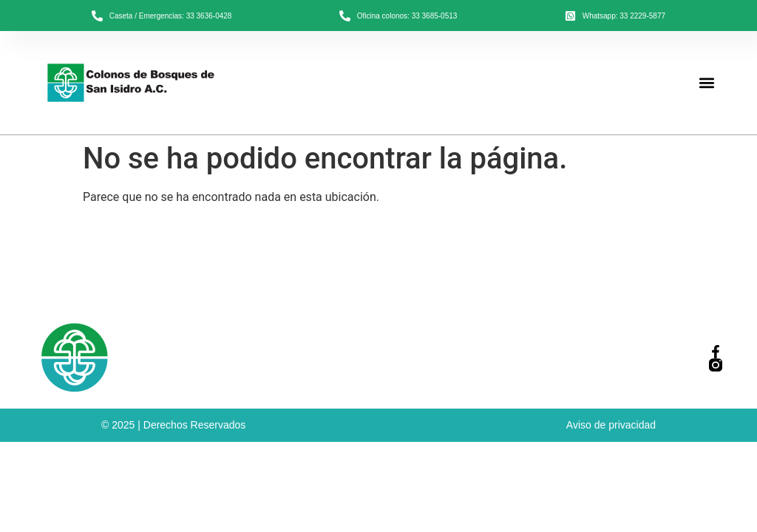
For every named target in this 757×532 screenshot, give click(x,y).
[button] (707, 83)
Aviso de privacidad (611, 425)
